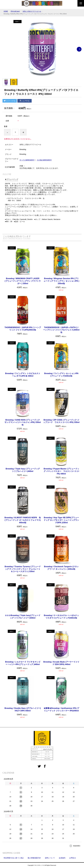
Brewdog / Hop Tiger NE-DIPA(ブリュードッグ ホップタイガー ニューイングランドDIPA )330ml (61, 520)
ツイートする (10, 101)
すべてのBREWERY (27, 160)
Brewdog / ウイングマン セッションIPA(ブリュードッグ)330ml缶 (61, 375)
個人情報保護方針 (34, 858)
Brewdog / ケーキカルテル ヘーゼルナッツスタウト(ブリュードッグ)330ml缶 (61, 617)
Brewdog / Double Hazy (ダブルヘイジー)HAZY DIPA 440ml (23, 709)
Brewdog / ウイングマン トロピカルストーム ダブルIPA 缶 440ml (23, 375)
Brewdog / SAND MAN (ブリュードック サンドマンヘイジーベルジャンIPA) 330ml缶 (23, 422)
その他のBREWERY (44, 160)
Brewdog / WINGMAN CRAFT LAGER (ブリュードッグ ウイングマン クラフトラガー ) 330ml (23, 281)
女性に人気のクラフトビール (32, 11)
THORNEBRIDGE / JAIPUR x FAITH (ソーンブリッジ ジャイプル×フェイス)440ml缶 (61, 330)
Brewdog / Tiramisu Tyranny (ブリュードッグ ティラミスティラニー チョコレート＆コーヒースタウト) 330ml (23, 569)
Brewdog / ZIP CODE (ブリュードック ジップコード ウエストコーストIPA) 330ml (61, 421)
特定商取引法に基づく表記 (14, 858)
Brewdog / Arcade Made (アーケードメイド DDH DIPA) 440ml (61, 663)
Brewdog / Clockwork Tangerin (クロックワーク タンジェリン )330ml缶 (61, 568)
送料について (50, 858)
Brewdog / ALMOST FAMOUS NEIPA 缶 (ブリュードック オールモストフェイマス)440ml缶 (23, 520)
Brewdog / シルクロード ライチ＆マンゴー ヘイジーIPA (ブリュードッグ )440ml (23, 663)
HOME (6, 11)
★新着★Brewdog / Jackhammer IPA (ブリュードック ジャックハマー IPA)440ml (61, 709)
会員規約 (62, 858)
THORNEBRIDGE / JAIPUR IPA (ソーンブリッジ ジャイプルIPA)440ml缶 (23, 329)
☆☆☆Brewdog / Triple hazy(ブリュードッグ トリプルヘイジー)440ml (23, 617)
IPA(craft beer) (15, 11)
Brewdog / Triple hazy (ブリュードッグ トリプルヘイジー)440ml (23, 470)
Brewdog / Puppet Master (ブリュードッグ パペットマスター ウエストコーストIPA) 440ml (61, 471)
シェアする (25, 101)
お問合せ (73, 858)
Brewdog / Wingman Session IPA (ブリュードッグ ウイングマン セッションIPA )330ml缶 (61, 281)
